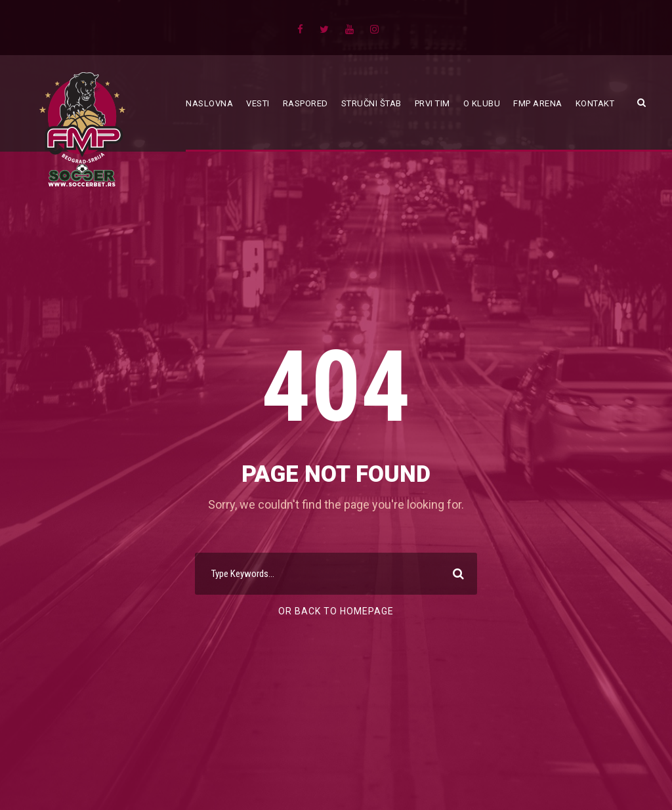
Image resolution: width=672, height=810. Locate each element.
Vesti (258, 103)
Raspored (305, 103)
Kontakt (595, 103)
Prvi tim (432, 103)
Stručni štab (371, 103)
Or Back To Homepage (336, 611)
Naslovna (209, 103)
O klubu (482, 103)
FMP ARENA (538, 103)
